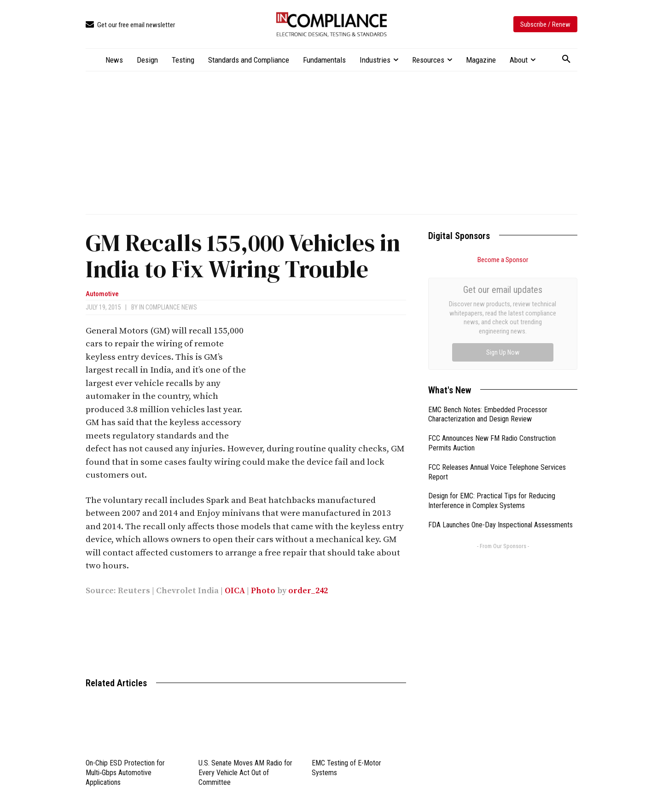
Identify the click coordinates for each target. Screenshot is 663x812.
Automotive (102, 294)
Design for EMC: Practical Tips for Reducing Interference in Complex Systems (492, 397)
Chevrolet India (187, 591)
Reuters (134, 591)
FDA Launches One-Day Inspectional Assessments (500, 421)
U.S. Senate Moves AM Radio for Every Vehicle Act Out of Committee (245, 773)
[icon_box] (130, 25)
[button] (566, 59)
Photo (263, 591)
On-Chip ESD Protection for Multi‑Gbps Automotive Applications (125, 773)
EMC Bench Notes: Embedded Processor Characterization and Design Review (488, 311)
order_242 (308, 591)
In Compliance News (168, 307)
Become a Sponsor (503, 260)
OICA (235, 591)
